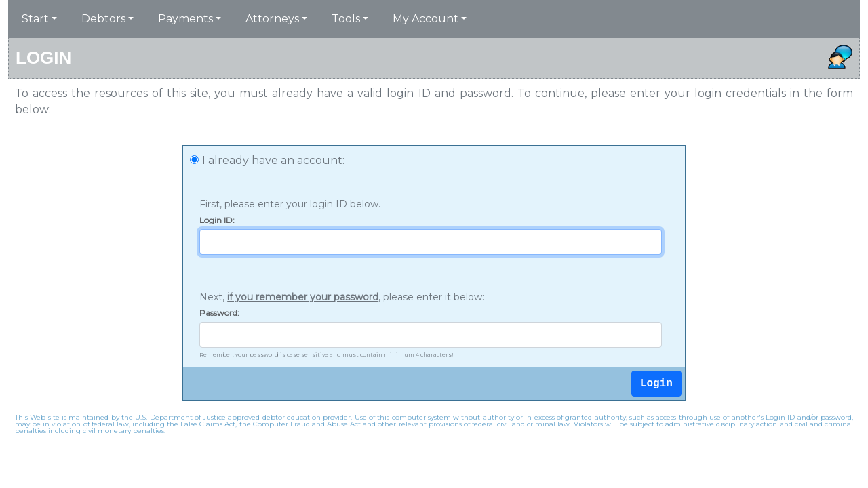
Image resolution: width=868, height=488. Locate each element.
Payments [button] (185, 19)
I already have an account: (273, 160)
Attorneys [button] (272, 19)
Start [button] (35, 19)
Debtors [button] (103, 19)
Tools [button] (346, 19)
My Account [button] (426, 19)
